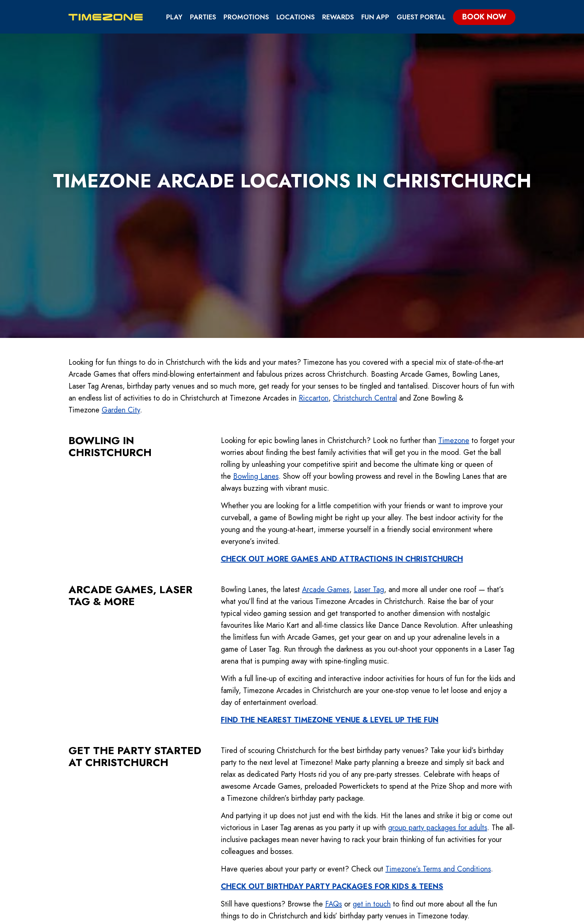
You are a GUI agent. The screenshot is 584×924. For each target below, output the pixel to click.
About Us (449, 805)
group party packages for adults (438, 673)
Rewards (338, 17)
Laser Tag (369, 435)
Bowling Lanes (256, 322)
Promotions (246, 17)
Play (174, 17)
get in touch (372, 750)
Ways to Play (332, 831)
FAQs (334, 750)
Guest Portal (421, 17)
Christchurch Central (365, 244)
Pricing (323, 856)
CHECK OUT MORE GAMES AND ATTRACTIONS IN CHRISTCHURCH (342, 405)
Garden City (121, 256)
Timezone (454, 286)
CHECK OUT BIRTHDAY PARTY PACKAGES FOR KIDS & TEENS (332, 732)
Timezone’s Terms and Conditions (438, 715)
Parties (203, 17)
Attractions (332, 818)
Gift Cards (391, 831)
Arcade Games (326, 435)
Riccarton (314, 244)
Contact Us (453, 818)
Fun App (375, 17)
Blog (442, 843)
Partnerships (396, 843)
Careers (447, 856)
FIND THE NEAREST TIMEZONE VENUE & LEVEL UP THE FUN (330, 566)
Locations (296, 17)
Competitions (334, 843)
